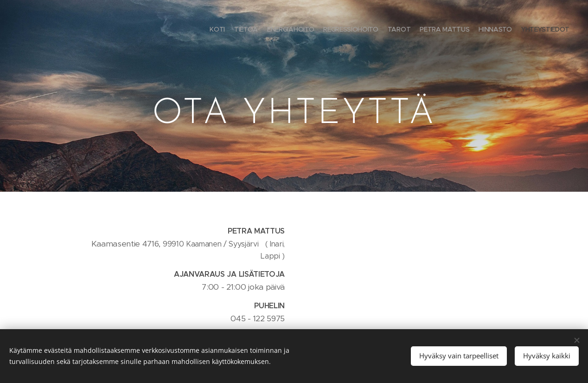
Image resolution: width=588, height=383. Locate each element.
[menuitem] (506, 30)
